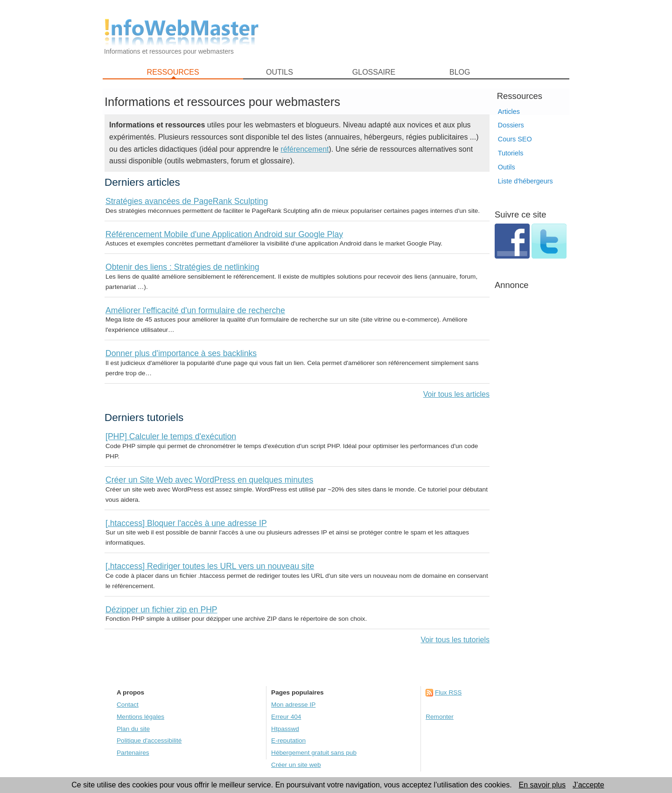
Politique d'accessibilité (149, 740)
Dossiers (511, 125)
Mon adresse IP (293, 705)
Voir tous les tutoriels (455, 640)
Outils (507, 167)
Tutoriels (511, 153)
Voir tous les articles (456, 394)
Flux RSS (448, 692)
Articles (509, 112)
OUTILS (280, 72)
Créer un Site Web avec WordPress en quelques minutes (209, 480)
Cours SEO (515, 139)
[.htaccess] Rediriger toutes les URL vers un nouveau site (210, 566)
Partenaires (133, 753)
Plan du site (133, 729)
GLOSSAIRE (374, 72)
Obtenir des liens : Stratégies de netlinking (182, 267)
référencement (304, 149)
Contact (128, 705)
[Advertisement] (420, 33)
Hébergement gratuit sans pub (314, 753)
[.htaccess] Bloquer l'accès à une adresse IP (186, 523)
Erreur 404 (286, 717)
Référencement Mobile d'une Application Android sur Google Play (224, 234)
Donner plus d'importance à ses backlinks (181, 353)
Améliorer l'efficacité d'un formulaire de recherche (195, 310)
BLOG (460, 72)
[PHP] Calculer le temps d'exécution (171, 436)
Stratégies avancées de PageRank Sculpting (187, 201)
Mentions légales (140, 717)
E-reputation (288, 740)
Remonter (440, 717)
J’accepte (588, 785)
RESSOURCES (173, 72)
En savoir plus (542, 785)
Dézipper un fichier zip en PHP (161, 610)
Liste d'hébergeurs (525, 181)
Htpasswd (285, 729)
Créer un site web (296, 765)
